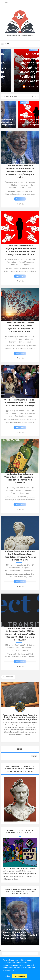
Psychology (25, 493)
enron (23, 342)
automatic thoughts (25, 491)
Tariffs (22, 188)
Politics (15, 650)
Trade (29, 188)
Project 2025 (24, 650)
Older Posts (9, 677)
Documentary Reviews (25, 339)
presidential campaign (24, 416)
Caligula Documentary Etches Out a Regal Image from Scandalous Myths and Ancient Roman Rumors (20, 555)
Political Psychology (27, 262)
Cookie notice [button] (9, 971)
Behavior (15, 493)
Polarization (12, 262)
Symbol (27, 265)
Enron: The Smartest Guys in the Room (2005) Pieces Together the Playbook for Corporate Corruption (20, 327)
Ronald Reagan (17, 265)
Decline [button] (7, 976)
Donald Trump (12, 413)
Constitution (13, 185)
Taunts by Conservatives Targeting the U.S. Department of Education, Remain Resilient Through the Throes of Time (20, 250)
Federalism (25, 185)
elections (24, 413)
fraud (29, 342)
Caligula (26, 568)
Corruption (10, 339)
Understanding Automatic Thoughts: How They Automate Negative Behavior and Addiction (20, 478)
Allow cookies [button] (20, 976)
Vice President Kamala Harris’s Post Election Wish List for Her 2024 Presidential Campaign (20, 403)
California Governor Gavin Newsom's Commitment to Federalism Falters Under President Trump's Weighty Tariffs (20, 65)
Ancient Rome (15, 568)
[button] (33, 97)
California (8, 102)
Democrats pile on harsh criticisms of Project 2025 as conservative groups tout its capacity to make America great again (20, 634)
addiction (11, 491)
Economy (14, 342)
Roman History (30, 570)
